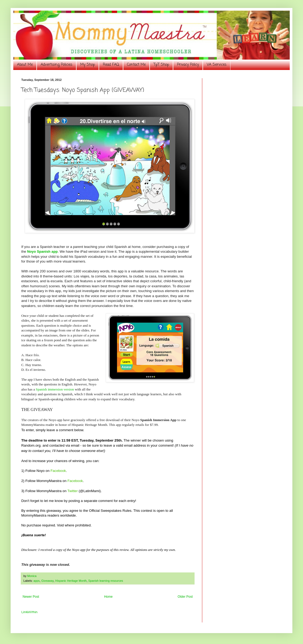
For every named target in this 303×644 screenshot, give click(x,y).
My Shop (88, 65)
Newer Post (31, 597)
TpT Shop (161, 65)
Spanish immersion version (55, 389)
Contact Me (136, 65)
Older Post (185, 597)
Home (108, 597)
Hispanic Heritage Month (71, 581)
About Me (25, 65)
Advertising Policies (56, 65)
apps (37, 581)
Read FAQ (111, 65)
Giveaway (47, 581)
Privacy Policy (188, 65)
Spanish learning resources (106, 581)
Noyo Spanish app (42, 252)
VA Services (217, 65)
